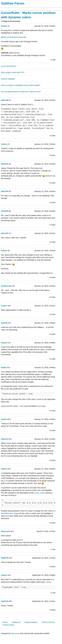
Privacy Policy (8, 625)
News (25, 8)
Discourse (15, 633)
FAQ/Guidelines (31, 622)
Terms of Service (48, 622)
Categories (16, 622)
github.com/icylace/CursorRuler (14, 37)
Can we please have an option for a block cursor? (21, 92)
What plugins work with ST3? (13, 72)
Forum (33, 8)
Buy (16, 8)
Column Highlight (8, 79)
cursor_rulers (40, 493)
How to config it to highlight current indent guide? (21, 85)
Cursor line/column (9, 66)
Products (7, 8)
